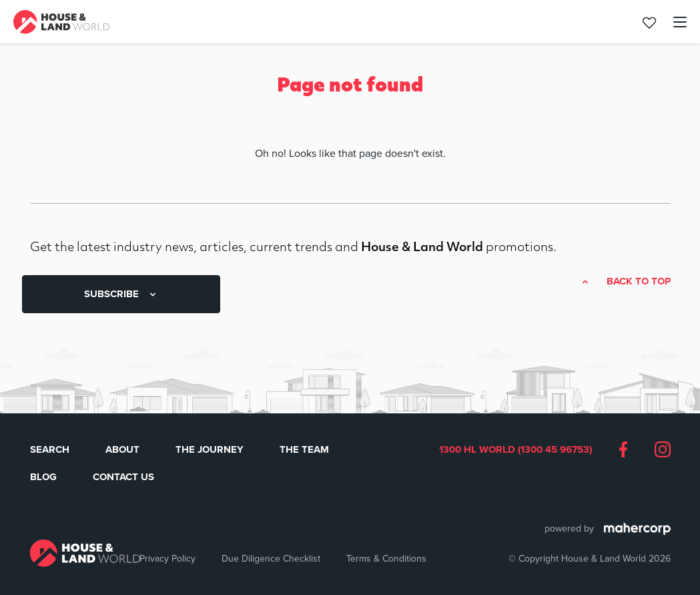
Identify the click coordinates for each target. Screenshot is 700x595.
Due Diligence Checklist (271, 558)
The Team (304, 449)
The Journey (210, 449)
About (122, 449)
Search (50, 449)
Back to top (639, 282)
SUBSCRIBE (121, 294)
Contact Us (123, 477)
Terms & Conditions (386, 558)
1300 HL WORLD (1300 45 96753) (515, 450)
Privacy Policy (167, 558)
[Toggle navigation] (673, 22)
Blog (43, 477)
